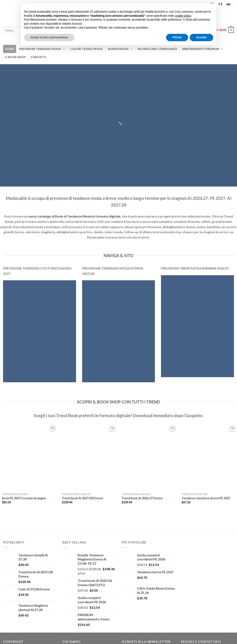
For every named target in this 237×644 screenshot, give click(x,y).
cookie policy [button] (183, 16)
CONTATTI (38, 57)
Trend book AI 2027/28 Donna (82, 498)
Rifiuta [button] (177, 37)
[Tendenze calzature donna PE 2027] (209, 458)
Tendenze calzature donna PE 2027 (206, 498)
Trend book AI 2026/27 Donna (142, 498)
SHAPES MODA (120, 49)
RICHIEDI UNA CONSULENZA (157, 49)
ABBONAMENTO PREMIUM (203, 49)
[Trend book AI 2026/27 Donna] (149, 458)
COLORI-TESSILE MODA (86, 49)
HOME (10, 49)
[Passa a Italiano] (220, 4)
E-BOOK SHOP (15, 57)
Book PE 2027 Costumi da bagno (24, 498)
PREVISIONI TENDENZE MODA (42, 49)
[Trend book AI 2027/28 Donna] (90, 458)
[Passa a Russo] (228, 4)
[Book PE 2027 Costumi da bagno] (30, 458)
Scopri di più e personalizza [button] (49, 37)
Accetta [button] (201, 37)
